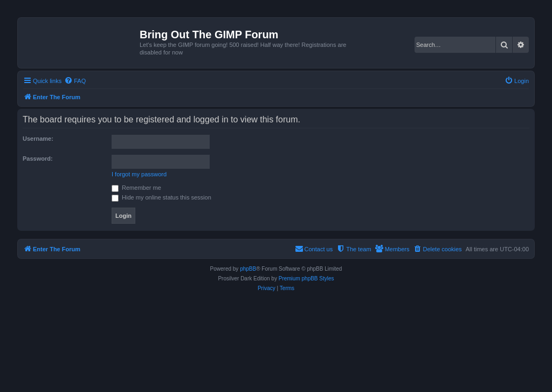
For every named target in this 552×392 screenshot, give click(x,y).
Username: (38, 139)
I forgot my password (139, 174)
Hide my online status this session (161, 197)
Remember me (136, 188)
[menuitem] (75, 81)
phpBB (248, 269)
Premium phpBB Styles (306, 278)
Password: (38, 159)
